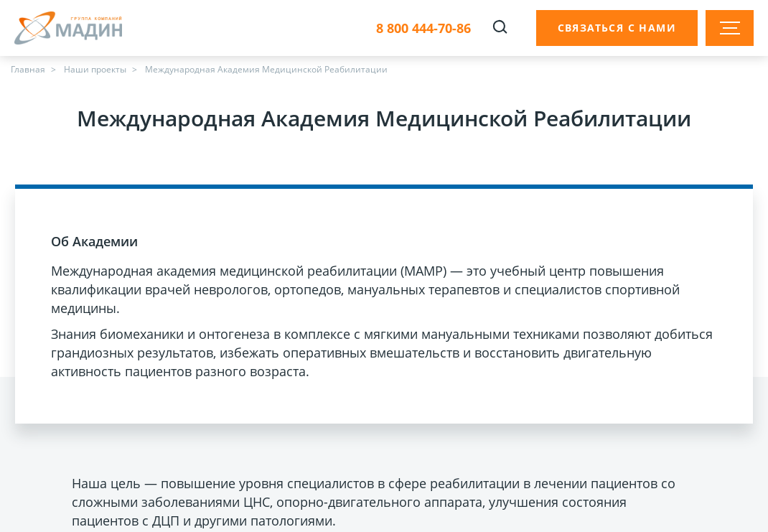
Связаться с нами (617, 28)
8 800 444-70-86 (423, 28)
